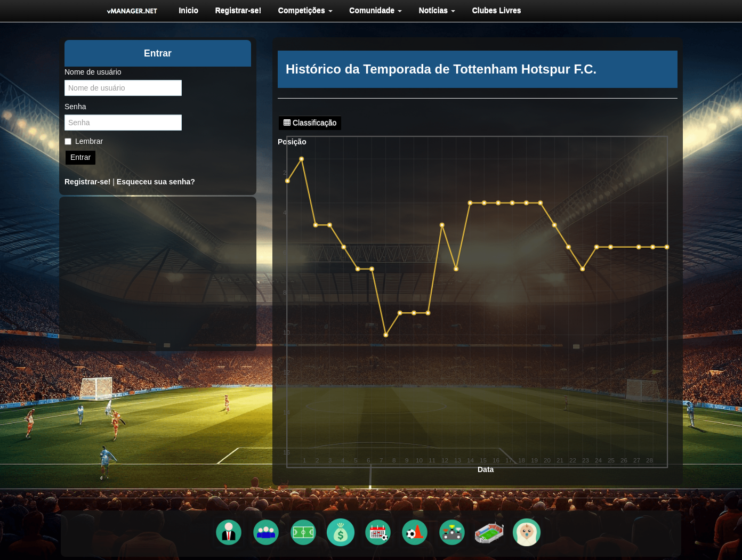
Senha (75, 107)
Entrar (80, 157)
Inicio (188, 10)
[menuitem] (188, 10)
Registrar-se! (236, 10)
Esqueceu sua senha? (156, 182)
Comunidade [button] (372, 10)
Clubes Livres (491, 10)
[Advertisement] (158, 274)
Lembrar (84, 141)
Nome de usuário (93, 72)
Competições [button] (303, 10)
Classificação (310, 123)
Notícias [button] (432, 10)
